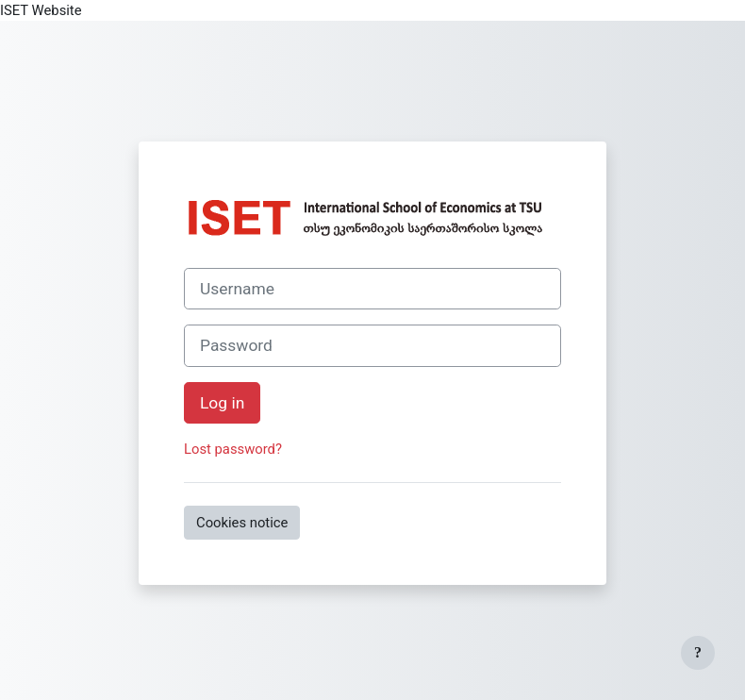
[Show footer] (698, 653)
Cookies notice (242, 523)
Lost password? (233, 449)
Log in (222, 403)
